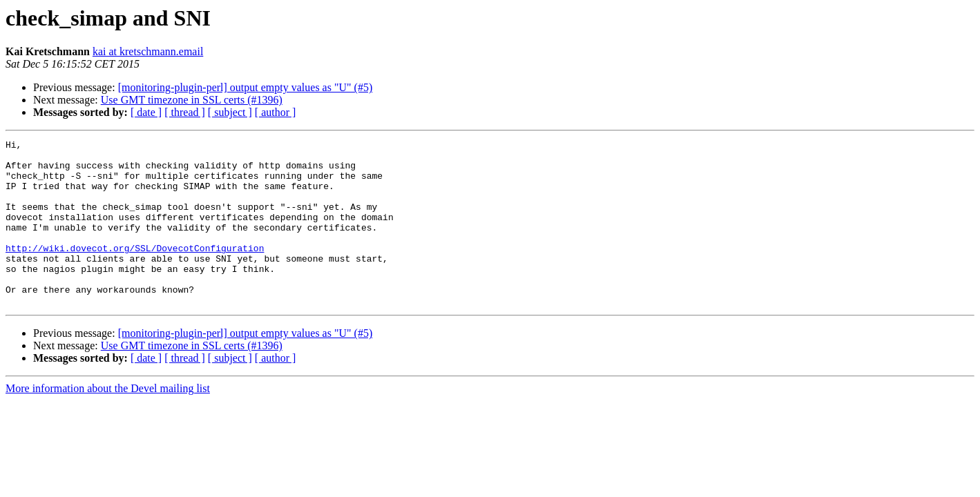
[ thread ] (185, 112)
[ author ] (276, 112)
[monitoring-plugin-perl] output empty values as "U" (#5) (246, 87)
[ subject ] (230, 112)
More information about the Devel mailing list (108, 421)
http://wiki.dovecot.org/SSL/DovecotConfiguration (135, 271)
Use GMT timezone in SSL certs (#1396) (192, 100)
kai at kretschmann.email (148, 51)
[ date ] (146, 112)
